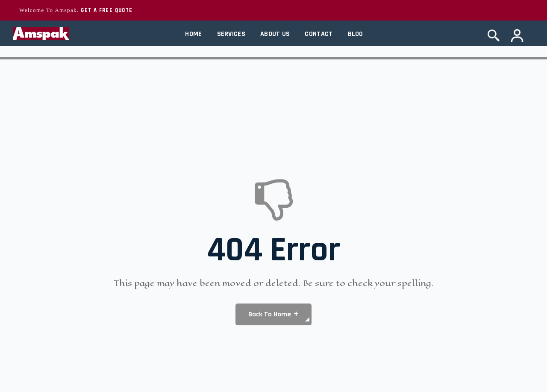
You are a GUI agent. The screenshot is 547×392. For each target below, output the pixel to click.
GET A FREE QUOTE (107, 10)
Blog (356, 34)
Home (193, 34)
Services (231, 34)
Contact (319, 34)
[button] (273, 314)
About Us (275, 34)
